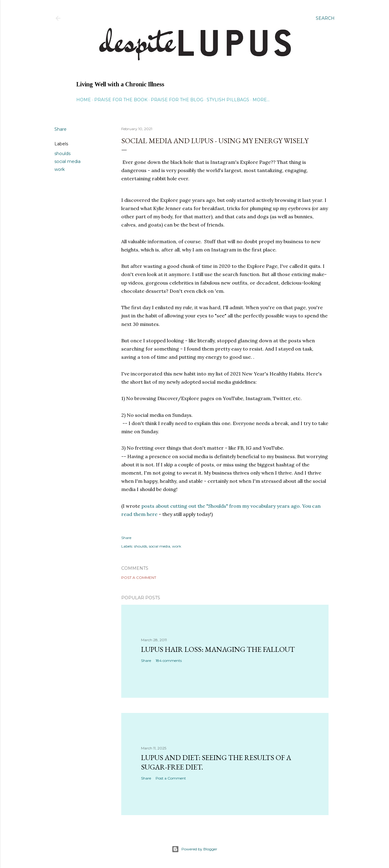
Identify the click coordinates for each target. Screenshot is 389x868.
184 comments (169, 661)
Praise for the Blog (177, 100)
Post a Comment (139, 578)
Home (84, 100)
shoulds (62, 154)
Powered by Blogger (194, 849)
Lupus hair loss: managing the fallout (218, 649)
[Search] (325, 18)
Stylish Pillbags (228, 100)
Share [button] (60, 129)
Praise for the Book (121, 100)
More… (261, 100)
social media (67, 161)
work (60, 169)
